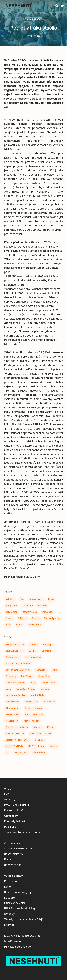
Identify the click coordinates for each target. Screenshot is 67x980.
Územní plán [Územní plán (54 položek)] (40, 753)
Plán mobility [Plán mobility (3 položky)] (12, 721)
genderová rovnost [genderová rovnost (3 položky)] (15, 683)
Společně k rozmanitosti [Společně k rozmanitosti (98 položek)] (18, 740)
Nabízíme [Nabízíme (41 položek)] (42, 606)
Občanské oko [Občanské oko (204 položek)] (12, 702)
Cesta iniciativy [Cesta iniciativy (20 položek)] (33, 657)
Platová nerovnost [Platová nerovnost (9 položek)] (34, 715)
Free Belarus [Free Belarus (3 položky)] (27, 676)
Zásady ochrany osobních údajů (24, 931)
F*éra (7, 871)
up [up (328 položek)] (7, 753)
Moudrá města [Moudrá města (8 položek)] (37, 695)
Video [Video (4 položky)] (8, 625)
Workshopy (11, 827)
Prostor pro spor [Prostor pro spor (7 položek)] (31, 721)
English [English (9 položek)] (52, 599)
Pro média (10, 892)
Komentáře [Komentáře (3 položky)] (27, 606)
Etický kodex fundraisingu (20, 920)
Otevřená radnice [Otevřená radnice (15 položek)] (34, 708)
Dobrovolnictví (13, 822)
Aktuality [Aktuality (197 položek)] (10, 599)
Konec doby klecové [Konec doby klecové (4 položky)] (26, 689)
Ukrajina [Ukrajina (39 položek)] (53, 746)
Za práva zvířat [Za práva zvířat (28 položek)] (21, 753)
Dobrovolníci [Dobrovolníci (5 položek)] (41, 670)
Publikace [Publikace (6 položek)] (38, 727)
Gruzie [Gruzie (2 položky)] (33, 683)
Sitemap (9, 936)
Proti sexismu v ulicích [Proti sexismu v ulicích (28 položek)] (17, 727)
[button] (63, 6)
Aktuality (10, 811)
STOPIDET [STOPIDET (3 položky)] (40, 740)
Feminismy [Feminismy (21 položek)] (11, 676)
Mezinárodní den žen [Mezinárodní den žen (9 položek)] (16, 695)
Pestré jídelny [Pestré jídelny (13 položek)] (13, 715)
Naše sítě (10, 909)
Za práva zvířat (13, 854)
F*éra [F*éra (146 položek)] (55, 670)
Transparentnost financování (22, 843)
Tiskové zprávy (33, 20)
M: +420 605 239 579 (18, 958)
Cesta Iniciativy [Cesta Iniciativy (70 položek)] (13, 657)
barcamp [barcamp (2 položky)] (47, 645)
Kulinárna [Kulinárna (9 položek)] (45, 689)
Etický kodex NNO (15, 914)
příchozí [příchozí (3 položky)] (51, 727)
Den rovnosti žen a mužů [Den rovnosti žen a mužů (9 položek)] (18, 670)
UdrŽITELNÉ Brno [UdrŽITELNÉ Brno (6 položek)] (36, 746)
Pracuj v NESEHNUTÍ (17, 816)
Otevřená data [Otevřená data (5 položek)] (13, 708)
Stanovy (9, 925)
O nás (7, 800)
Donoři (8, 898)
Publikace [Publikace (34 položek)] (22, 618)
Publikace (10, 838)
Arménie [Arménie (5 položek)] (33, 645)
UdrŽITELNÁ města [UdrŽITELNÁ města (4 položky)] (14, 746)
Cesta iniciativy (14, 865)
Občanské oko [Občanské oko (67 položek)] (31, 702)
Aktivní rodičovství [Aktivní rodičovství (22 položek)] (15, 645)
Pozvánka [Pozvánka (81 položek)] (47, 612)
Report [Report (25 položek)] (36, 618)
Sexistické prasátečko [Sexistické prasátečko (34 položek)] (41, 734)
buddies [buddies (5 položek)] (33, 651)
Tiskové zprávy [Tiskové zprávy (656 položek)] (51, 618)
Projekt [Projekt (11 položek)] (9, 618)
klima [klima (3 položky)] (8, 689)
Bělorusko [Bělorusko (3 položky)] (46, 651)
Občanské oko (13, 876)
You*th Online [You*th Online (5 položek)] (34, 625)
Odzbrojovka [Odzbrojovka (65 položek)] (49, 702)
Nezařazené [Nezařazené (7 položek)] (11, 612)
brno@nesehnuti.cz (16, 952)
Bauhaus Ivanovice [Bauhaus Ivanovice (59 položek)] (15, 651)
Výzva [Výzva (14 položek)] (19, 625)
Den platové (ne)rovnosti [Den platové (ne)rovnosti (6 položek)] (18, 664)
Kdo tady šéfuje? (15, 833)
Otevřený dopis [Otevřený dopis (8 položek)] (30, 612)
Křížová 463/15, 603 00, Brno (22, 947)
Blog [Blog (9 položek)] (22, 599)
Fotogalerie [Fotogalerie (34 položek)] (11, 606)
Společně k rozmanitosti (19, 860)
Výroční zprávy (13, 887)
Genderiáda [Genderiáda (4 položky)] (44, 676)
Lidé (7, 805)
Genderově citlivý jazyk (18, 903)
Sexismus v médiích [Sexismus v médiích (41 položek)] (15, 734)
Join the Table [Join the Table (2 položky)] (48, 683)
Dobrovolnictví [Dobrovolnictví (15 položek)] (36, 599)
